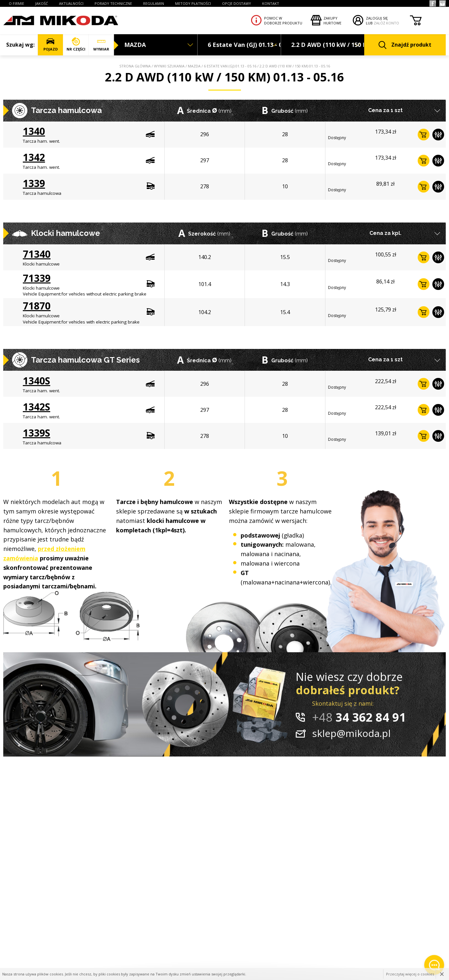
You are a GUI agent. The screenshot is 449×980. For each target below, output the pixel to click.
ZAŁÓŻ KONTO (386, 23)
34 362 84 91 (359, 717)
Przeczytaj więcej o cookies (410, 974)
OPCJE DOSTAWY (237, 3)
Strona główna (135, 66)
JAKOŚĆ (42, 3)
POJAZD (50, 44)
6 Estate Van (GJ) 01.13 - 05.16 (230, 66)
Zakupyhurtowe (332, 21)
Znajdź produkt (405, 45)
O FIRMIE (16, 3)
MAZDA (194, 66)
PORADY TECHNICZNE (113, 3)
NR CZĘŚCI (76, 44)
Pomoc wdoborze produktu (283, 21)
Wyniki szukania (169, 66)
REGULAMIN (154, 3)
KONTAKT (271, 3)
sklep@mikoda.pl (351, 733)
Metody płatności (193, 3)
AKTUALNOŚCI (71, 3)
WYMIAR (101, 44)
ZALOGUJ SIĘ (377, 18)
